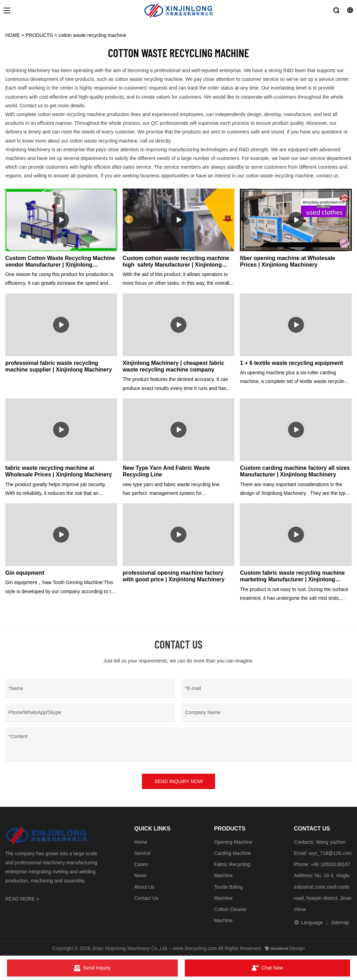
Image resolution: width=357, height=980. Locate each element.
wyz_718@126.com (330, 853)
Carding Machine (233, 853)
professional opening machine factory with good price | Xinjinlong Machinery (174, 576)
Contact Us (146, 898)
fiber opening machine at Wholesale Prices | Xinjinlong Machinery (287, 261)
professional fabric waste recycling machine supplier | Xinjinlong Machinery (59, 366)
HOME (13, 35)
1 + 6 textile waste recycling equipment (291, 363)
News (140, 875)
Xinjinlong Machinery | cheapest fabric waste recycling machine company (174, 366)
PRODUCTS (39, 35)
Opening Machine (233, 842)
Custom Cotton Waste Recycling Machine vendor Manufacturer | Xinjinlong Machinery (60, 262)
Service (142, 853)
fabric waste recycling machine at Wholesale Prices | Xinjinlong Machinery (59, 471)
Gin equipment (25, 573)
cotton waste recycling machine (93, 35)
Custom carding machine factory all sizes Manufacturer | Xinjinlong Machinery (295, 471)
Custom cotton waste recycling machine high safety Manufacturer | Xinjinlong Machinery (176, 262)
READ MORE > (22, 899)
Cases (141, 864)
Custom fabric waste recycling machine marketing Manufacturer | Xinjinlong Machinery (292, 576)
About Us (144, 887)
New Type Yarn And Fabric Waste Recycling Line (166, 471)
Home (141, 842)
